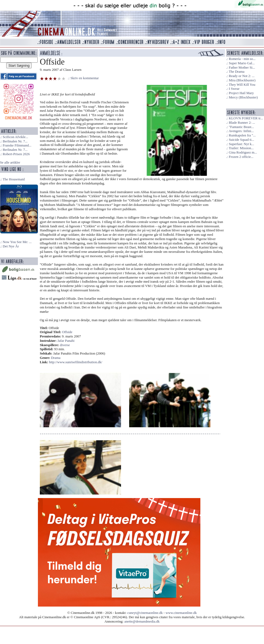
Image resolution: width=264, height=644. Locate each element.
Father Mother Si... (242, 68)
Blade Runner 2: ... (242, 123)
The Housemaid (14, 179)
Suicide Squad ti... (241, 140)
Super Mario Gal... (242, 63)
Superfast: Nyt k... (241, 144)
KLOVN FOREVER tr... (246, 118)
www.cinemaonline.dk (181, 613)
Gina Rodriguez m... (243, 152)
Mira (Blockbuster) (242, 80)
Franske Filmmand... (17, 145)
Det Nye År (11, 246)
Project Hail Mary (241, 93)
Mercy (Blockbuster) (243, 97)
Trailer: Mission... (241, 148)
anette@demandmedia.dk (142, 621)
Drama (56, 358)
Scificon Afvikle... (15, 137)
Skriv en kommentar (85, 78)
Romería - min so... (242, 59)
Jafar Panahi (66, 341)
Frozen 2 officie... (241, 157)
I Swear (234, 89)
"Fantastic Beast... (241, 127)
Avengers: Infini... (241, 131)
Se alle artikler (10, 162)
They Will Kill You (242, 85)
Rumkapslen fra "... (242, 135)
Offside (67, 332)
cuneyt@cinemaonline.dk (145, 613)
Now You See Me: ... (17, 242)
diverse (65, 345)
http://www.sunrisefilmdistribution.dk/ (76, 362)
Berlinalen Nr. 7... (15, 141)
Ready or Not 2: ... (242, 76)
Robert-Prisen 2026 (16, 154)
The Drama (237, 72)
